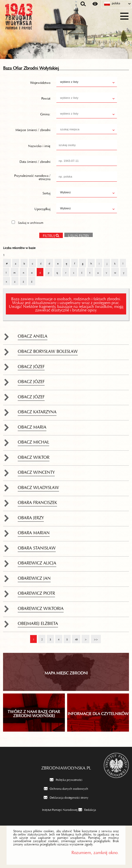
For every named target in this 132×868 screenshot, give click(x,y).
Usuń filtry (77, 234)
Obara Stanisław (37, 547)
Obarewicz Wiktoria (41, 607)
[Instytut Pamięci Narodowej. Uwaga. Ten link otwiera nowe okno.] (57, 809)
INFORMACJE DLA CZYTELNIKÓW (98, 713)
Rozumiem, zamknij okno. (95, 851)
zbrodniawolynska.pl (66, 767)
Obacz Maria (32, 426)
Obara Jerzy (31, 516)
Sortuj (46, 192)
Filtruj (49, 235)
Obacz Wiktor (34, 456)
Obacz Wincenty (36, 471)
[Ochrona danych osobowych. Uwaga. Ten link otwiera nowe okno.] (66, 788)
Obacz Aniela (33, 335)
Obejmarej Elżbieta (38, 622)
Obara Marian (34, 531)
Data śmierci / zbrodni (35, 161)
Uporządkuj (42, 208)
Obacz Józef (31, 365)
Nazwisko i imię (39, 145)
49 (75, 637)
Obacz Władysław (38, 486)
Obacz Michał (33, 441)
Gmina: (45, 113)
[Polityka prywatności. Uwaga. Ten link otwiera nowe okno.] (66, 779)
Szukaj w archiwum (31, 222)
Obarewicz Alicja (37, 562)
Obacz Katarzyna (37, 411)
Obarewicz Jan (34, 577)
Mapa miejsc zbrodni (66, 672)
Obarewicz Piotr (36, 592)
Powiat (46, 98)
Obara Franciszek (37, 501)
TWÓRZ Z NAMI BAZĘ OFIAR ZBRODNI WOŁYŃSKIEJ (34, 713)
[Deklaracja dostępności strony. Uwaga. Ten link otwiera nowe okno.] (66, 797)
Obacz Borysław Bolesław (48, 350)
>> (94, 637)
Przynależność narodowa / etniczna (32, 176)
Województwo (40, 82)
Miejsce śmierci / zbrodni (33, 129)
